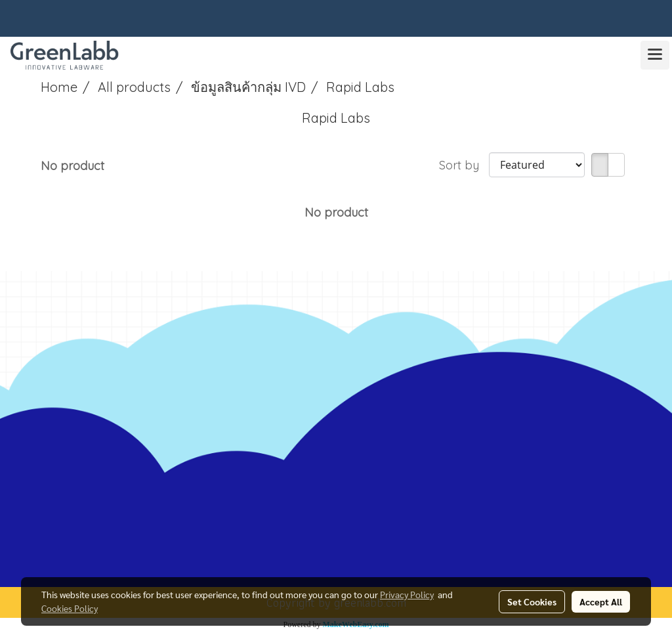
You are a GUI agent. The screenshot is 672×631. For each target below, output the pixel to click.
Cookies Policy (70, 608)
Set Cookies (532, 601)
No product (73, 166)
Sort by (464, 165)
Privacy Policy (407, 594)
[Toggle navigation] (655, 55)
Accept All (601, 601)
